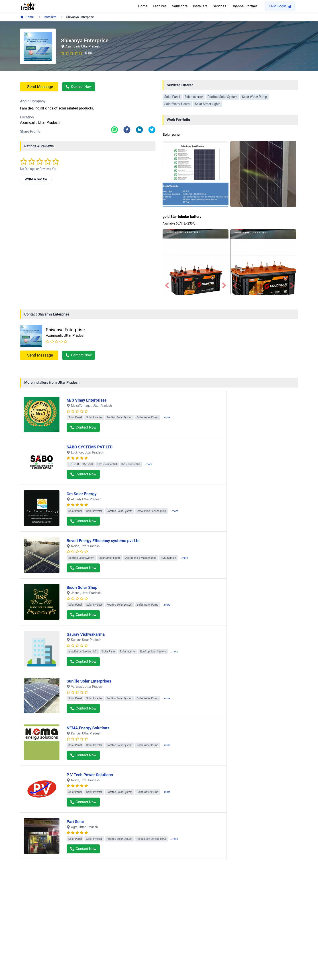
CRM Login (280, 6)
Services (220, 6)
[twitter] (152, 130)
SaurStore (180, 6)
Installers (200, 6)
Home (143, 6)
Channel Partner (244, 6)
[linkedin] (139, 130)
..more (167, 417)
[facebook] (127, 130)
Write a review (36, 179)
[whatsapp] (114, 130)
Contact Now (79, 87)
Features (160, 6)
